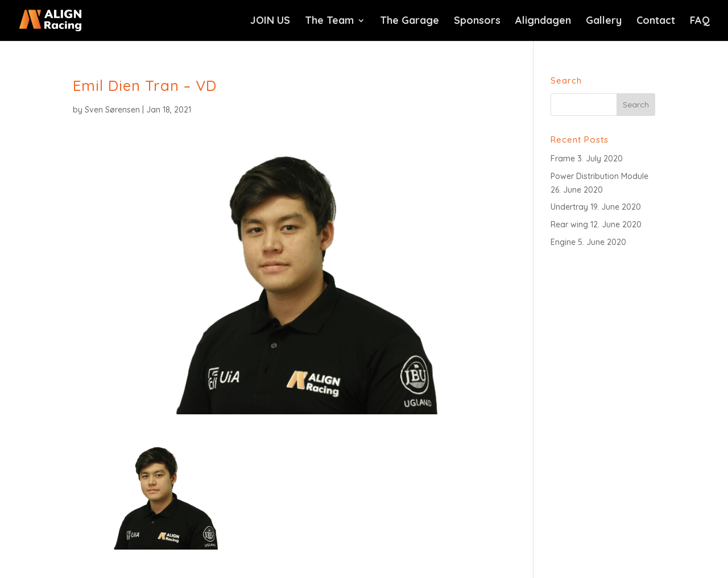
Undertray (569, 207)
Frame (563, 159)
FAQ (700, 22)
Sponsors (477, 22)
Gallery (604, 22)
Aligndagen (543, 22)
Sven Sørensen (112, 110)
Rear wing (569, 224)
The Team (329, 22)
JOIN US (270, 22)
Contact (656, 22)
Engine (563, 242)
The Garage (409, 22)
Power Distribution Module (599, 176)
